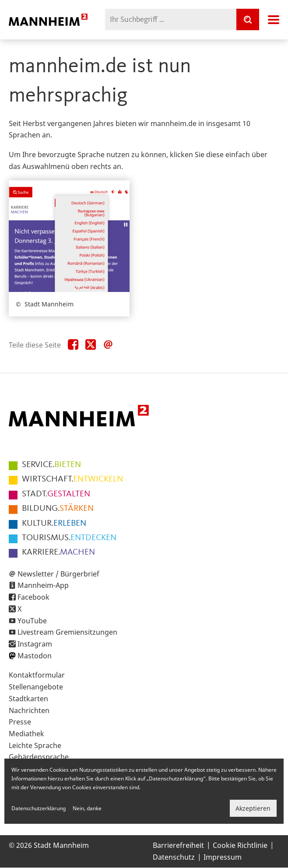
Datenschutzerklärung (39, 808)
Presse (20, 722)
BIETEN (51, 465)
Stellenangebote (36, 687)
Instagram (35, 644)
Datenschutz (174, 857)
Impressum (223, 857)
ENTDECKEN (69, 538)
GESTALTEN (56, 494)
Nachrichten (29, 710)
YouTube (32, 621)
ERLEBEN (54, 524)
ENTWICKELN (72, 479)
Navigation (274, 20)
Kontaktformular (37, 675)
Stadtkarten (28, 699)
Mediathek (26, 734)
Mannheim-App (43, 585)
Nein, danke (87, 808)
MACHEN (58, 552)
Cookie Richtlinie (240, 845)
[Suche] (248, 19)
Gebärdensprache (39, 757)
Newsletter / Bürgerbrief (58, 574)
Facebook (33, 597)
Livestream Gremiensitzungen (67, 632)
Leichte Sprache (35, 745)
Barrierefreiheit (178, 845)
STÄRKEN (58, 509)
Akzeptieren (253, 808)
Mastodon (35, 656)
